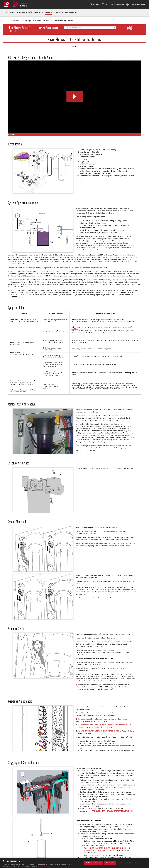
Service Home (15, 21)
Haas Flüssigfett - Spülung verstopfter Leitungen (110, 321)
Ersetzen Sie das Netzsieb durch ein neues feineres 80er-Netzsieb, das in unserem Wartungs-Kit (107, 849)
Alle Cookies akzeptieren (93, 863)
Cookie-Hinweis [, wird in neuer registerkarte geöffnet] (44, 866)
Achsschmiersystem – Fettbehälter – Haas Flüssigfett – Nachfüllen (103, 328)
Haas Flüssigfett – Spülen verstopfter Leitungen (112, 811)
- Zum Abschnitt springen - (74, 28)
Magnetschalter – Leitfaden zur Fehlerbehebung (100, 731)
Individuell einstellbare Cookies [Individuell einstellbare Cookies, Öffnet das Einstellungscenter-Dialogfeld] (128, 863)
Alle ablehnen (110, 863)
